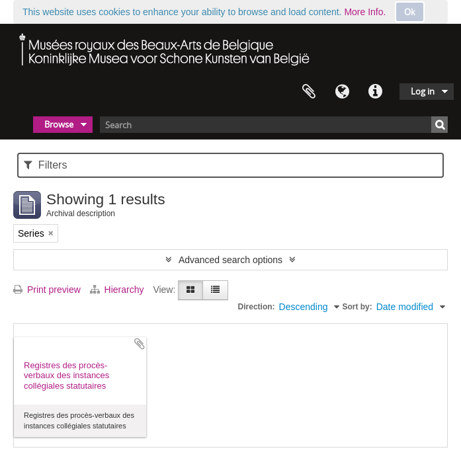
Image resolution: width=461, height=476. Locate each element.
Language (342, 92)
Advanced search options (230, 260)
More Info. (365, 12)
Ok (410, 12)
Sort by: (357, 307)
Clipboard (309, 92)
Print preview (47, 290)
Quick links (375, 92)
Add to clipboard (140, 344)
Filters (45, 165)
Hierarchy (118, 290)
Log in (423, 91)
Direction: (257, 307)
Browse (59, 124)
